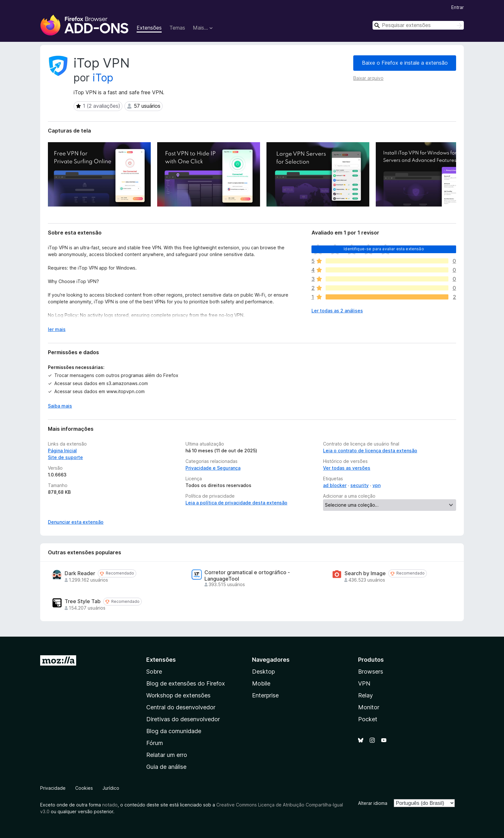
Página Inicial (62, 451)
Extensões (149, 28)
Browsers (371, 672)
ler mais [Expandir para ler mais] (57, 329)
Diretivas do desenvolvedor (183, 719)
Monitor (369, 707)
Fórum (155, 743)
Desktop (263, 672)
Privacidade (53, 788)
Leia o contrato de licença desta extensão (370, 451)
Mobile (261, 683)
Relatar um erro (167, 755)
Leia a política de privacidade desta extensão (236, 503)
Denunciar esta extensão (76, 522)
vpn (377, 485)
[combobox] (418, 25)
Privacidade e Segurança (213, 468)
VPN (364, 683)
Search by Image (365, 573)
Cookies (84, 788)
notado (110, 805)
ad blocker (335, 485)
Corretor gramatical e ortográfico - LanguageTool (247, 576)
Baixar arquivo (368, 78)
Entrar (458, 7)
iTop (103, 78)
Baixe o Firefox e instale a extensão (405, 63)
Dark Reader (80, 573)
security (360, 485)
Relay (365, 695)
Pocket (368, 719)
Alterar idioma (373, 803)
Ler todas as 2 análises (337, 311)
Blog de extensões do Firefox (186, 683)
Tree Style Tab (83, 601)
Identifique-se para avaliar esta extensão (384, 249)
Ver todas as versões (347, 468)
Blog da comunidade (174, 731)
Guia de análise (166, 767)
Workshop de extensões (178, 695)
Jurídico (111, 788)
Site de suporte (65, 457)
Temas (177, 28)
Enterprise (265, 695)
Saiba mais (60, 406)
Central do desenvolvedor (181, 707)
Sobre (154, 672)
